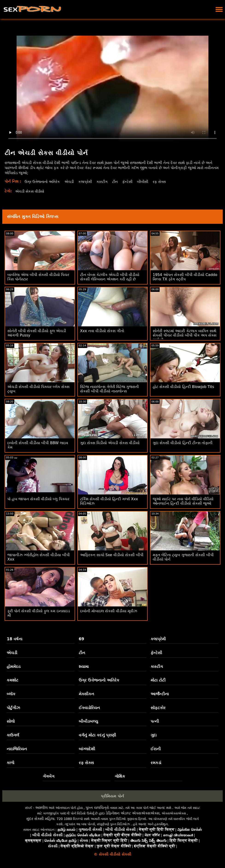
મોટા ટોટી (158, 680)
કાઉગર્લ (13, 735)
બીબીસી (149, 182)
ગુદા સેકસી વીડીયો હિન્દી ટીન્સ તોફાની (183, 443)
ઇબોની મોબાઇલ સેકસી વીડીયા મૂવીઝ (109, 611)
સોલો (11, 721)
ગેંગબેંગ (49, 776)
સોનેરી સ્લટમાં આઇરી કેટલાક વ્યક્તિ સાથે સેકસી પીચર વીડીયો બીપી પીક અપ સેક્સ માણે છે (185, 335)
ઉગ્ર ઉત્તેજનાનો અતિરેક (44, 182)
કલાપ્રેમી (89, 182)
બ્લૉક (11, 694)
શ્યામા (84, 667)
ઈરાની (156, 749)
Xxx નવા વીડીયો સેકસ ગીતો (102, 331)
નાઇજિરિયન (17, 749)
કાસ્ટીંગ (106, 182)
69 (82, 639)
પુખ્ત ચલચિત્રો (97, 808)
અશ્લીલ (41, 808)
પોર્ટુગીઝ (13, 708)
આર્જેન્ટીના (160, 694)
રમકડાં (156, 763)
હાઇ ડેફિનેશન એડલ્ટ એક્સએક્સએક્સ (129, 813)
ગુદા (154, 735)
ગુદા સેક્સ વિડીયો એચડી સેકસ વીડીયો (110, 443)
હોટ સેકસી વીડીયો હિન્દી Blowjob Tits (183, 387)
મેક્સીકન (86, 694)
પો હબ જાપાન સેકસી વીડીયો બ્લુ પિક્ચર (38, 499)
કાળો (10, 763)
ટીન (120, 182)
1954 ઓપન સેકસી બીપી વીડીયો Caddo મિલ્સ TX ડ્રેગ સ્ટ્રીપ (185, 277)
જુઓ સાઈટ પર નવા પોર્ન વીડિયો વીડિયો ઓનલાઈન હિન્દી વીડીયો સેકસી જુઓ (183, 501)
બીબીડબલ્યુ (88, 721)
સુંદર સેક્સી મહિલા (40, 819)
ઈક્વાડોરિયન (89, 708)
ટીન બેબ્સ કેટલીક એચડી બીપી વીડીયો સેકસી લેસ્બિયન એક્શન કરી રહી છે (110, 277)
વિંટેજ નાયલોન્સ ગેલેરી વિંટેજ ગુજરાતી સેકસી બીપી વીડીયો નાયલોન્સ (110, 389)
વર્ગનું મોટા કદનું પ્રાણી (98, 735)
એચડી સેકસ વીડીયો (31, 191)
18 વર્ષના (15, 639)
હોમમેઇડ (14, 667)
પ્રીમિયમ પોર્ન (112, 796)
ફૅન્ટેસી (133, 182)
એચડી (72, 182)
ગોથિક (120, 776)
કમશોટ (13, 680)
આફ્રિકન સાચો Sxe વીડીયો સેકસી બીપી (112, 555)
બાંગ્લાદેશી (87, 749)
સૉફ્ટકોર (158, 708)
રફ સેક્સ (167, 182)
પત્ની (155, 721)
